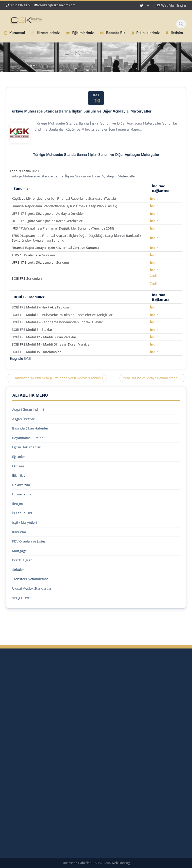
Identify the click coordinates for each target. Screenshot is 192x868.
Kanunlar (19, 532)
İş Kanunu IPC (23, 513)
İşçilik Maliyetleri (24, 522)
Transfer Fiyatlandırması (31, 579)
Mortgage (19, 551)
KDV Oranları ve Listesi (29, 541)
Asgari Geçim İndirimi (28, 409)
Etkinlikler (19, 475)
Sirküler (18, 570)
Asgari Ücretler (23, 419)
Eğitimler (19, 457)
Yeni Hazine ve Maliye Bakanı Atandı (153, 378)
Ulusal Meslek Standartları (32, 588)
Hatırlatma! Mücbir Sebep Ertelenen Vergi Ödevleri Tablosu (56, 378)
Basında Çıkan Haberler (30, 428)
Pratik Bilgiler (22, 560)
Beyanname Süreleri (28, 438)
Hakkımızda (21, 485)
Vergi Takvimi (22, 598)
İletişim (17, 504)
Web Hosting (121, 863)
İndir (154, 198)
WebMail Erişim (171, 5)
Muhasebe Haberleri (77, 863)
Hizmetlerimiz (22, 494)
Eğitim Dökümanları (27, 447)
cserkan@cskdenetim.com (57, 5)
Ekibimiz (18, 466)
